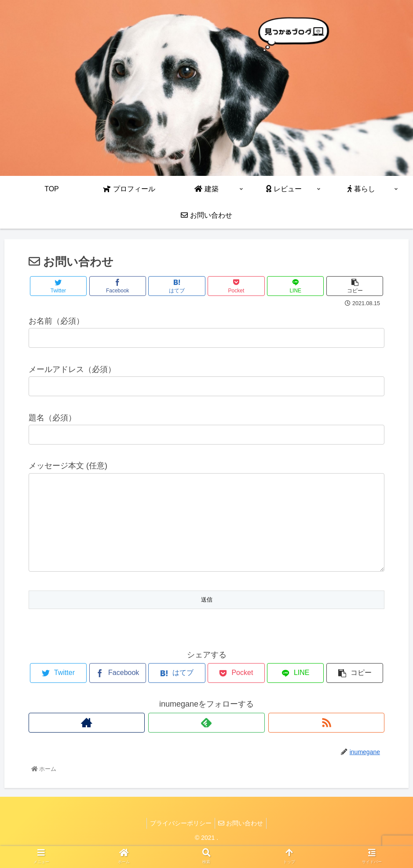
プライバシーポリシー (179, 841)
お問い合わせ (242, 841)
